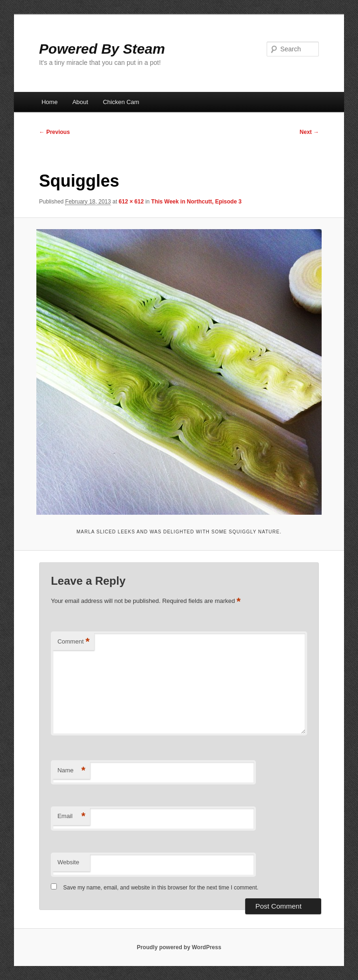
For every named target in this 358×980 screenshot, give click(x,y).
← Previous (55, 132)
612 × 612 (131, 202)
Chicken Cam (121, 102)
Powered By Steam (102, 49)
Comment (73, 642)
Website (68, 862)
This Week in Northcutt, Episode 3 (196, 202)
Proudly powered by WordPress (179, 947)
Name (71, 771)
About (80, 102)
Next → (309, 132)
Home (50, 102)
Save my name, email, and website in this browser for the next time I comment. (161, 888)
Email (71, 816)
